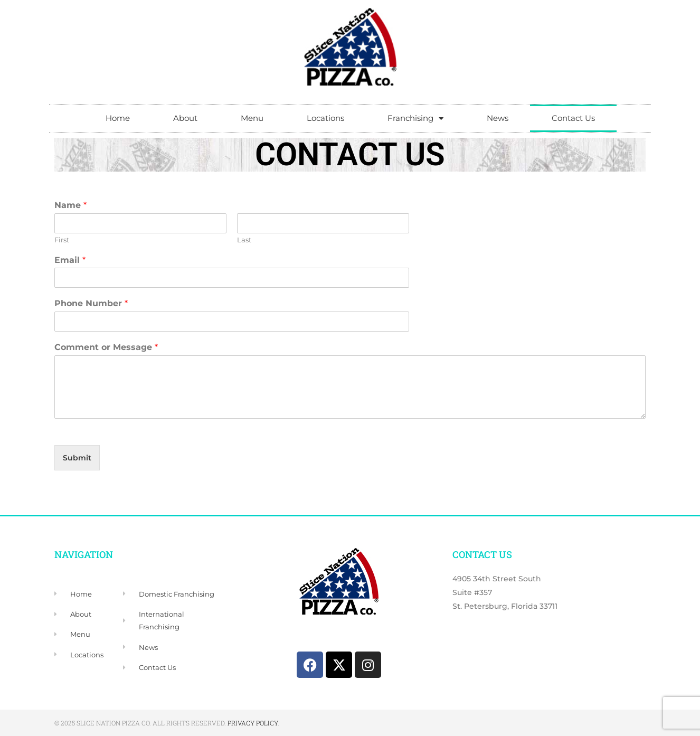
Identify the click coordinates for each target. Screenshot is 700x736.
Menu (252, 118)
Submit (77, 458)
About (185, 118)
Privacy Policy (253, 723)
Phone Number (91, 303)
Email (70, 260)
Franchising (415, 119)
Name (70, 205)
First (62, 240)
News (498, 118)
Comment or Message (106, 347)
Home (118, 118)
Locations (325, 118)
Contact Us (573, 118)
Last (244, 240)
